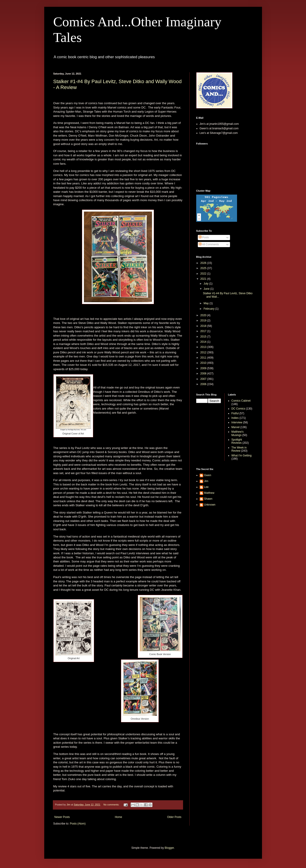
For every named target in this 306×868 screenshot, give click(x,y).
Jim (206, 481)
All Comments (209, 244)
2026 (204, 263)
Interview (237, 422)
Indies (235, 418)
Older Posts (174, 817)
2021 (204, 279)
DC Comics (238, 409)
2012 (204, 352)
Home (118, 817)
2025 (204, 268)
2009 (204, 368)
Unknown (210, 505)
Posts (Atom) (78, 824)
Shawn (208, 499)
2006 (204, 384)
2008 (204, 374)
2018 (204, 326)
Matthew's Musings (237, 433)
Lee (206, 487)
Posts (204, 237)
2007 (204, 379)
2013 (204, 347)
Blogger (169, 848)
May (206, 303)
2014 (204, 342)
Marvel (235, 427)
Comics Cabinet (241, 401)
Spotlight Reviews (237, 441)
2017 (204, 331)
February (209, 309)
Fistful (235, 413)
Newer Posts (62, 817)
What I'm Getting (241, 456)
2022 (204, 274)
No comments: (112, 805)
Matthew (209, 493)
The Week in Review (239, 449)
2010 (204, 363)
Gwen (208, 475)
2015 (204, 337)
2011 (204, 358)
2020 (204, 315)
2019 (204, 321)
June (207, 289)
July (206, 284)
